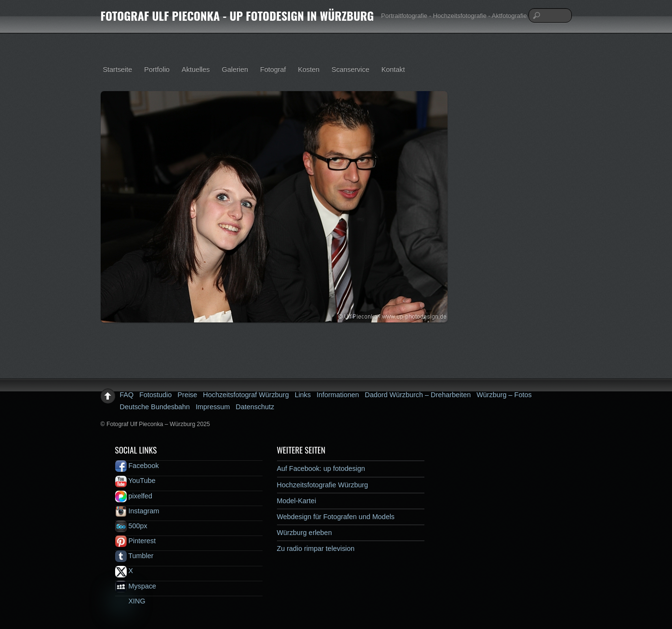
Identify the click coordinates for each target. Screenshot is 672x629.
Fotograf (273, 69)
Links (303, 395)
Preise (188, 395)
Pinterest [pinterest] (136, 541)
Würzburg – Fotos (504, 395)
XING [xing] (130, 601)
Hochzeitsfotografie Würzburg (323, 485)
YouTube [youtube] (135, 481)
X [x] (124, 571)
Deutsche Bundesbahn (155, 407)
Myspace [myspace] (136, 586)
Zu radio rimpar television (316, 549)
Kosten (309, 69)
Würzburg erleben (304, 533)
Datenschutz (255, 407)
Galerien (235, 69)
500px (131, 526)
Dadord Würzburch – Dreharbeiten (418, 395)
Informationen (338, 395)
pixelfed (134, 496)
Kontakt (393, 69)
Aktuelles (196, 69)
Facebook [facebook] (137, 466)
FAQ (127, 395)
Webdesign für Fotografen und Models (336, 517)
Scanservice (350, 69)
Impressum (213, 407)
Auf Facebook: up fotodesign (321, 468)
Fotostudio (155, 395)
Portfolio (157, 69)
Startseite (118, 69)
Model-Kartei (297, 501)
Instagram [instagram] (137, 511)
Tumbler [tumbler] (134, 556)
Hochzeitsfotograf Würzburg (246, 395)
